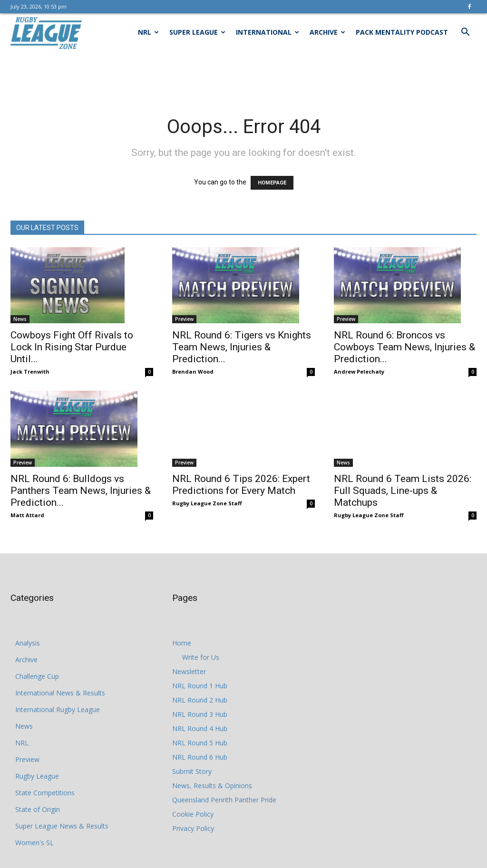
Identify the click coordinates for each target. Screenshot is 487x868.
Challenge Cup (37, 676)
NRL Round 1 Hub (200, 686)
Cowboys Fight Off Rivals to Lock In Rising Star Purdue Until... (72, 347)
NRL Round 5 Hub (200, 743)
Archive (327, 32)
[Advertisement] (243, 77)
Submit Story (192, 771)
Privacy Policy (193, 828)
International (268, 32)
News (20, 319)
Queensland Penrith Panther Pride (224, 800)
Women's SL (34, 843)
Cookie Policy (193, 814)
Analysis (28, 643)
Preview (184, 319)
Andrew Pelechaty (359, 371)
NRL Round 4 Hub (200, 728)
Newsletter (189, 671)
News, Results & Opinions (212, 786)
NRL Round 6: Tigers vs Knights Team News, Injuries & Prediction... (242, 347)
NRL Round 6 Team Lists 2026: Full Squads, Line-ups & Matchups (403, 477)
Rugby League (37, 776)
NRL (148, 32)
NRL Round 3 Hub (200, 714)
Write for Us (201, 657)
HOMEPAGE (272, 183)
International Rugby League (58, 709)
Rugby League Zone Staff (207, 490)
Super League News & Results (62, 826)
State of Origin (38, 809)
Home (182, 643)
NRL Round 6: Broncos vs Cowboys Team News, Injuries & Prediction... (404, 347)
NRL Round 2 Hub (200, 700)
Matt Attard (27, 515)
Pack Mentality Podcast (402, 32)
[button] (465, 33)
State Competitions (45, 793)
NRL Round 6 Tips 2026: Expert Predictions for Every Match (241, 471)
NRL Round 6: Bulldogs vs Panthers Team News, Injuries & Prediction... (81, 491)
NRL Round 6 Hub (200, 757)
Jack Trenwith (30, 371)
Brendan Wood (193, 371)
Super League (197, 32)
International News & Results (60, 693)
